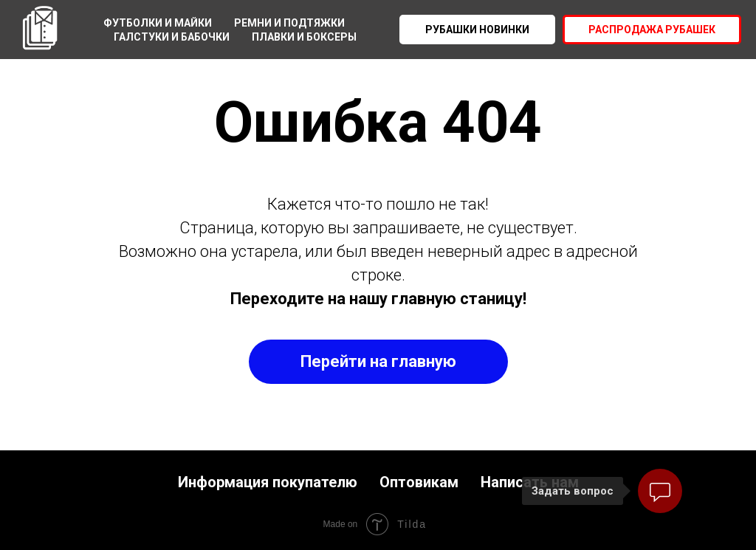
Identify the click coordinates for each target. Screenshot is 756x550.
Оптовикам (419, 482)
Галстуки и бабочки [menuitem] (172, 37)
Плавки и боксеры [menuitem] (304, 37)
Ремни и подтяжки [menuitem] (289, 23)
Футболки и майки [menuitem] (158, 23)
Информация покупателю (268, 482)
